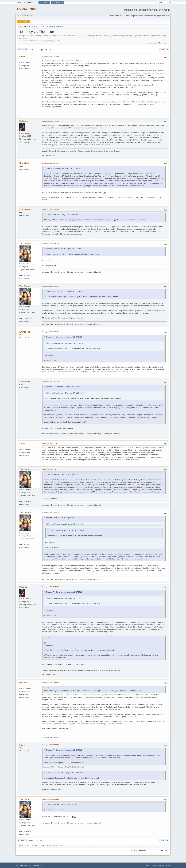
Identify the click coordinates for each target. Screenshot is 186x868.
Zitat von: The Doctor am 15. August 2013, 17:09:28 (64, 337)
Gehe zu (134, 851)
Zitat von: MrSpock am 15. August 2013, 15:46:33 (63, 168)
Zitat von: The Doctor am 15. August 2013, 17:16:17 (64, 387)
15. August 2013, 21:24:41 (50, 799)
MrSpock (24, 121)
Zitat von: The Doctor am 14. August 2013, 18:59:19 (64, 750)
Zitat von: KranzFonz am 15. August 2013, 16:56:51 (64, 291)
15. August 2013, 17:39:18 (50, 382)
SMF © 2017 (27, 865)
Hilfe (148, 865)
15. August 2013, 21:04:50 (50, 745)
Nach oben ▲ (166, 865)
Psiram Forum (27, 9)
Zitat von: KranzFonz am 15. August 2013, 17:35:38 (64, 518)
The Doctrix (25, 244)
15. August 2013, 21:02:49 (50, 682)
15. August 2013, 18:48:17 (50, 513)
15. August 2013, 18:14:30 (50, 443)
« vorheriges (152, 43)
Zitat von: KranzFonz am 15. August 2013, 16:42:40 (64, 249)
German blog (129, 16)
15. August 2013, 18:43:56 (50, 469)
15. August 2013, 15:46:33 (50, 121)
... (49, 50)
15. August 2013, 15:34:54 (50, 57)
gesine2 (23, 683)
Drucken (164, 50)
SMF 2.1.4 (19, 865)
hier (104, 192)
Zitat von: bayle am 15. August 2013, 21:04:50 (62, 804)
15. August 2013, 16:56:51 (50, 209)
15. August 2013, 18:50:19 (50, 587)
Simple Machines (37, 865)
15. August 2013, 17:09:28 (50, 244)
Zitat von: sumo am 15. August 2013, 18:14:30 (62, 474)
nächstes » (163, 43)
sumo (22, 57)
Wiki (122, 16)
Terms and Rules (156, 865)
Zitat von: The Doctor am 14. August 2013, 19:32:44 (64, 773)
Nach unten (23, 50)
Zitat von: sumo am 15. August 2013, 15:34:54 (62, 215)
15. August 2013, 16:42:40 (50, 163)
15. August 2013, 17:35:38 (50, 332)
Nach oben (22, 840)
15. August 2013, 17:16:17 (50, 286)
